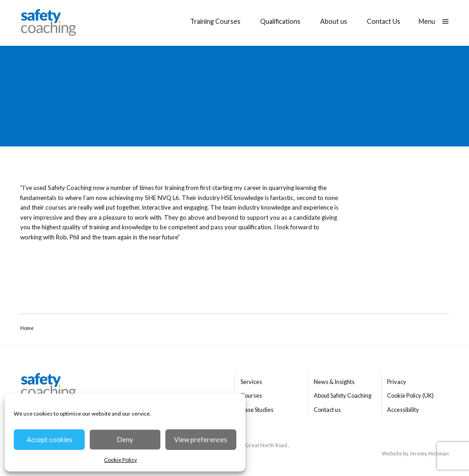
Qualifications (280, 21)
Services (251, 382)
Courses (251, 395)
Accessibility (403, 410)
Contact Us (384, 21)
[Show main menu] (434, 22)
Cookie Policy (120, 460)
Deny (125, 439)
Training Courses (215, 21)
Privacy (397, 382)
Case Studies (257, 410)
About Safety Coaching (343, 395)
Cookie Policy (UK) (410, 395)
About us (334, 21)
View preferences (201, 439)
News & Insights (334, 382)
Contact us (327, 410)
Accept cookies (49, 439)
